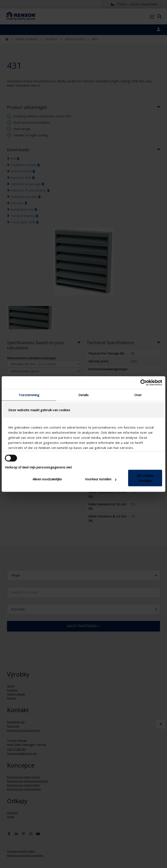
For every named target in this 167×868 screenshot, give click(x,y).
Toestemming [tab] (29, 395)
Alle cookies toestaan (145, 478)
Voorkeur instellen (101, 479)
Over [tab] (138, 395)
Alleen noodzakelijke (47, 479)
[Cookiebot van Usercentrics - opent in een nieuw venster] (144, 383)
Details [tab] (84, 395)
